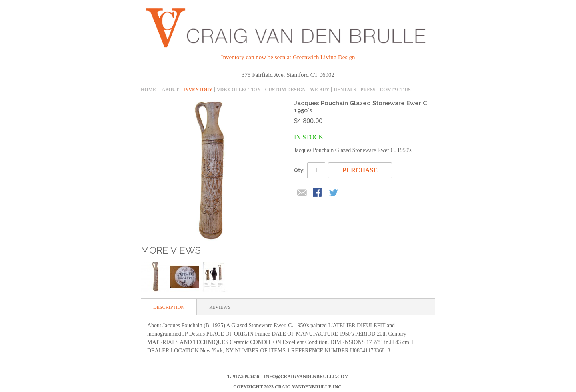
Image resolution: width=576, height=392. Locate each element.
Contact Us (395, 90)
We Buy (320, 90)
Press (368, 90)
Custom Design (285, 90)
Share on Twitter (334, 193)
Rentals (345, 90)
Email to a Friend (302, 193)
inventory (198, 90)
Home (148, 90)
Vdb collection (239, 90)
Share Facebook (318, 193)
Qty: (299, 170)
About (171, 90)
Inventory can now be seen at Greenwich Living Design (288, 57)
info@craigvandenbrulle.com (307, 376)
